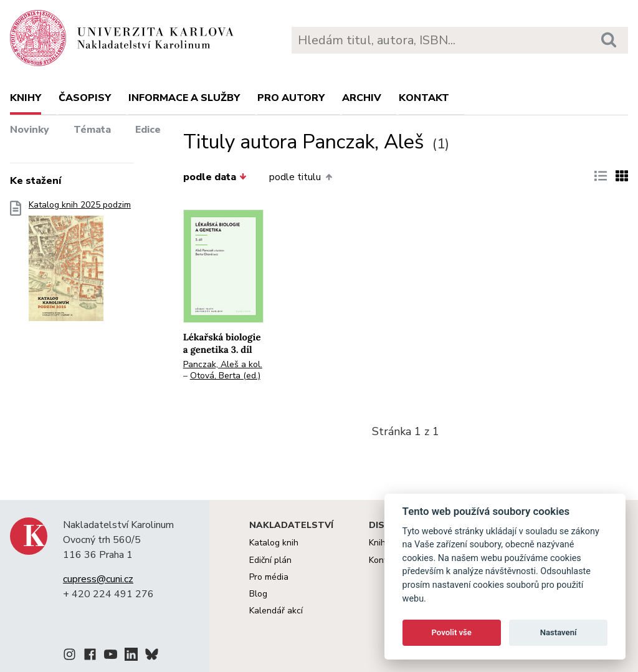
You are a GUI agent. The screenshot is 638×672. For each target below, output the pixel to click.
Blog (258, 594)
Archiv (362, 98)
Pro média (269, 577)
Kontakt (424, 98)
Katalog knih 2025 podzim (80, 265)
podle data (215, 177)
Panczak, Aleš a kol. (223, 364)
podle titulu (300, 177)
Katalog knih (274, 543)
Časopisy (85, 98)
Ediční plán (270, 560)
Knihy (26, 98)
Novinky (30, 130)
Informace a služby (184, 98)
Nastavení (559, 632)
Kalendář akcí (276, 611)
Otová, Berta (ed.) (225, 376)
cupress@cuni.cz (98, 579)
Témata (92, 130)
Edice (148, 130)
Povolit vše (452, 632)
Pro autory (291, 98)
